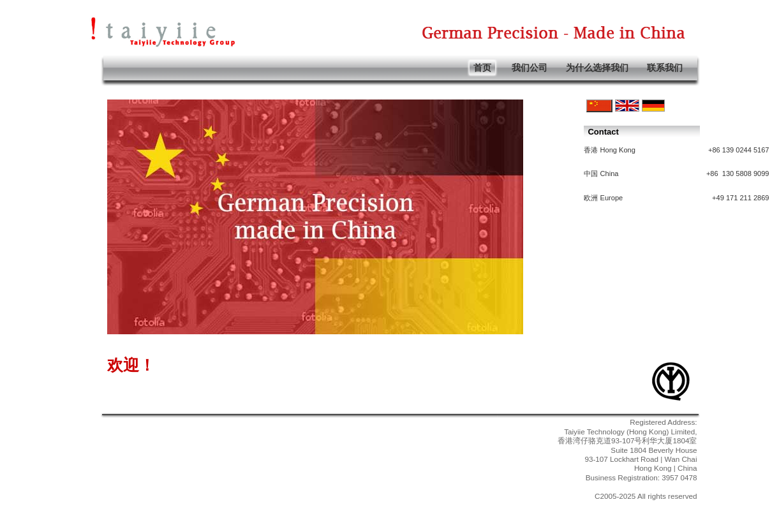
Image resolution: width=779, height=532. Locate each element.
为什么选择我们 (597, 68)
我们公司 (530, 68)
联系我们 (665, 68)
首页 (482, 68)
